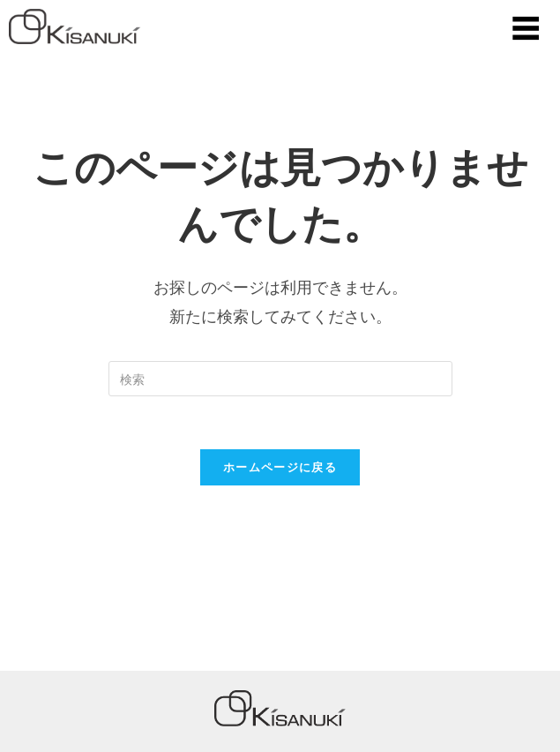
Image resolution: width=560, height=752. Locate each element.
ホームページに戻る (280, 467)
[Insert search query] (280, 379)
